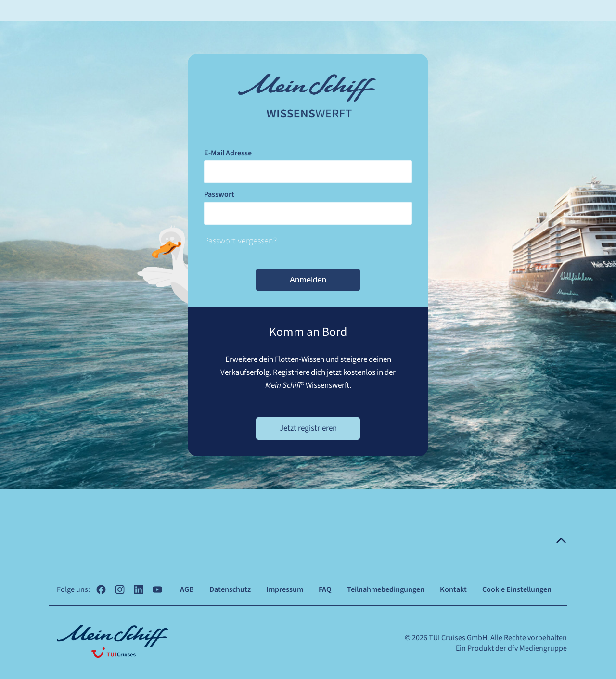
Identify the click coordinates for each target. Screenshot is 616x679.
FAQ (325, 589)
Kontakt (453, 589)
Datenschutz (230, 589)
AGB (187, 589)
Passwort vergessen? (240, 241)
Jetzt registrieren (308, 428)
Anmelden (308, 280)
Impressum (285, 589)
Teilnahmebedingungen (386, 589)
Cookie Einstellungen (517, 589)
